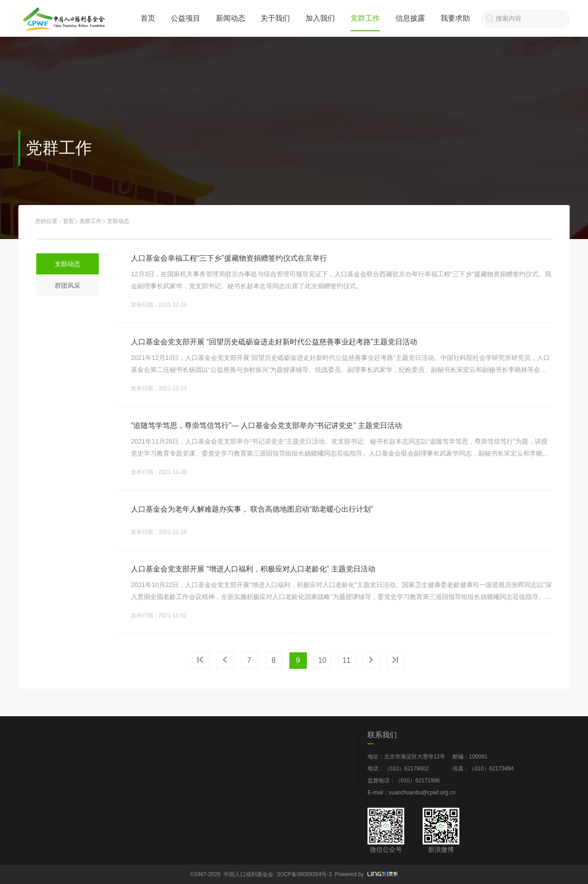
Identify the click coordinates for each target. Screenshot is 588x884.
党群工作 (365, 18)
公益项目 (186, 18)
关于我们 (275, 18)
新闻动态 (231, 18)
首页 (148, 18)
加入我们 (320, 18)
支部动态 (68, 264)
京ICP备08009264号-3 (304, 874)
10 (322, 660)
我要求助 (455, 18)
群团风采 (68, 285)
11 (347, 660)
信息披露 (410, 18)
